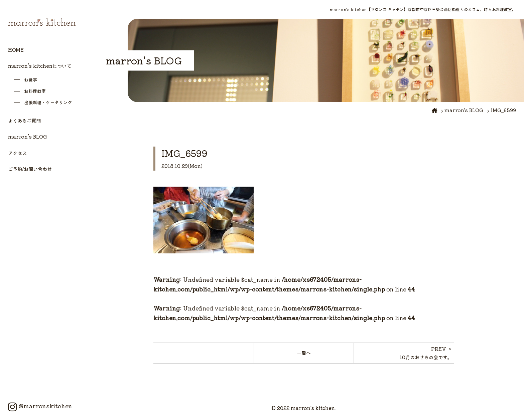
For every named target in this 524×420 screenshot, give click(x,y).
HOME (16, 50)
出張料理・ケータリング (48, 102)
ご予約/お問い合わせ (30, 169)
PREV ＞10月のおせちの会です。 (426, 353)
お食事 (31, 80)
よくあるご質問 (24, 120)
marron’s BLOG (28, 136)
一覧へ (304, 353)
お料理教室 (35, 91)
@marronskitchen (40, 406)
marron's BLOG (464, 110)
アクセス (17, 153)
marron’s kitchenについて (40, 66)
